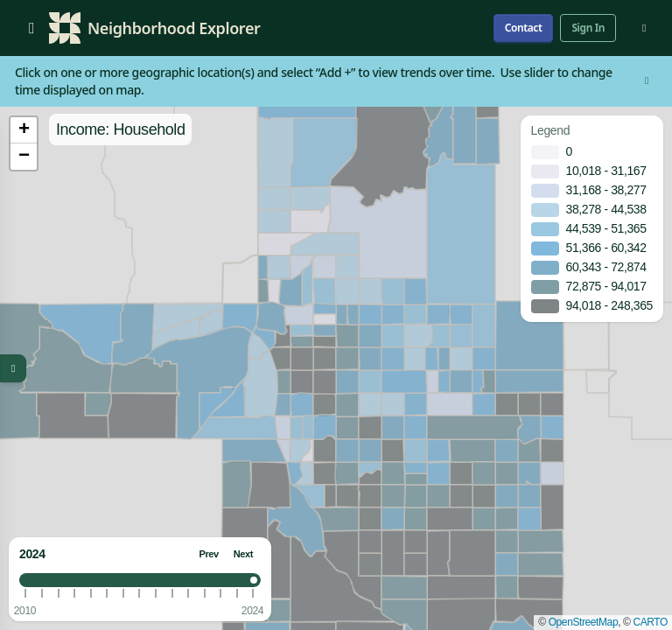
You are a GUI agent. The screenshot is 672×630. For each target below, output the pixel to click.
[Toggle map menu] (13, 368)
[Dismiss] (647, 81)
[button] (24, 130)
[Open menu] (31, 28)
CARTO (650, 622)
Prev (208, 554)
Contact (524, 28)
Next (243, 554)
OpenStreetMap (584, 622)
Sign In (588, 28)
